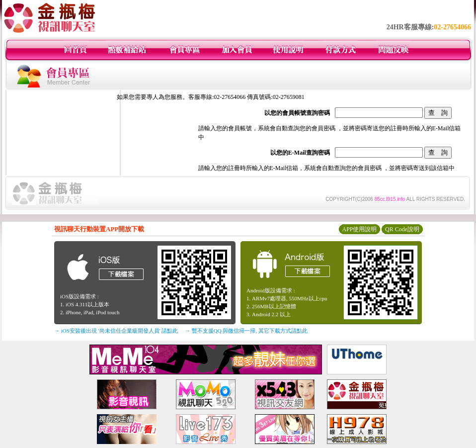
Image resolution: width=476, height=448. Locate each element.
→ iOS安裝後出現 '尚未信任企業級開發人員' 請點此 (116, 331)
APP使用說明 (359, 229)
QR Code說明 (402, 229)
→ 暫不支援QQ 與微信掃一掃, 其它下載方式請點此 (246, 331)
